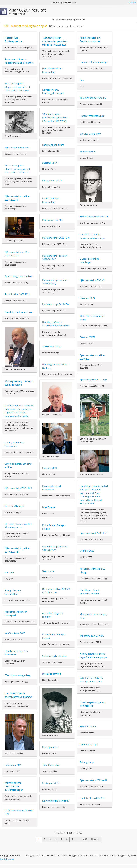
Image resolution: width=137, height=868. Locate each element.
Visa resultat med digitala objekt (66, 26)
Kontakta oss (7, 859)
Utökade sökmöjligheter (68, 20)
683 (85, 839)
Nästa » (95, 839)
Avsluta (132, 3)
